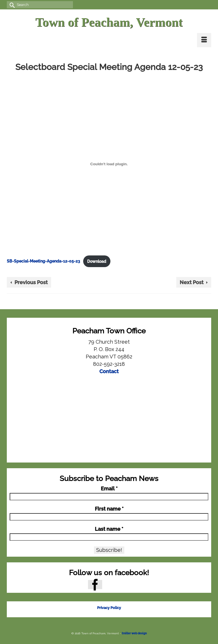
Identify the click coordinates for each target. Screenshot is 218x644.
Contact (109, 371)
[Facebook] (95, 584)
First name (109, 509)
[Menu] (204, 40)
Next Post (192, 282)
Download (97, 261)
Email (109, 489)
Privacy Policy (109, 608)
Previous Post (31, 282)
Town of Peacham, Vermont (109, 22)
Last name (109, 529)
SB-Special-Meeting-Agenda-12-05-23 (43, 261)
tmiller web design (134, 633)
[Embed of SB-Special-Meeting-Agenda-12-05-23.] (109, 164)
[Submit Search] (11, 5)
